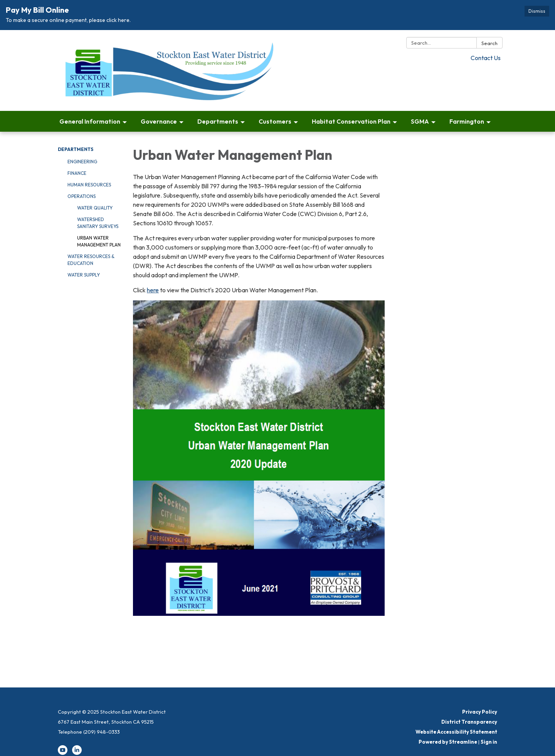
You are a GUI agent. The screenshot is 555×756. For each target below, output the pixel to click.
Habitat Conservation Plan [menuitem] (351, 121)
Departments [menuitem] (218, 121)
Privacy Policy (480, 712)
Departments (76, 149)
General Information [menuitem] (90, 121)
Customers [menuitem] (275, 121)
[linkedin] (77, 753)
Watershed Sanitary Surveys (98, 223)
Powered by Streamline (448, 742)
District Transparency (469, 722)
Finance (77, 173)
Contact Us (486, 58)
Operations (82, 196)
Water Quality (95, 208)
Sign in (489, 742)
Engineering (82, 162)
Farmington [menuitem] (467, 121)
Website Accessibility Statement (456, 732)
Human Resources (89, 185)
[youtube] (63, 753)
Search (489, 43)
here (153, 290)
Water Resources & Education (91, 260)
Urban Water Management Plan (99, 241)
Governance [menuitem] (159, 121)
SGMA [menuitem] (420, 121)
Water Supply (84, 275)
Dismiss (537, 11)
